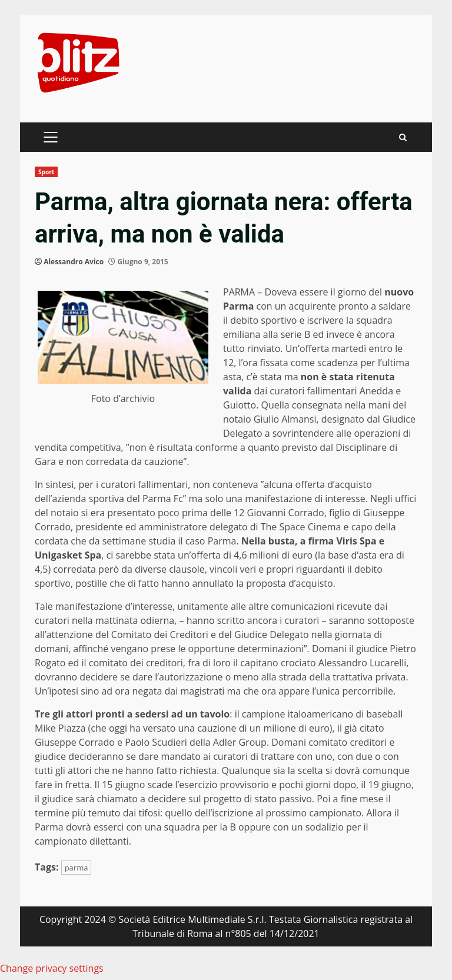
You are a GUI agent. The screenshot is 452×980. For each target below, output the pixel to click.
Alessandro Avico (74, 262)
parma (77, 868)
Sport (46, 172)
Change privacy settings (52, 968)
